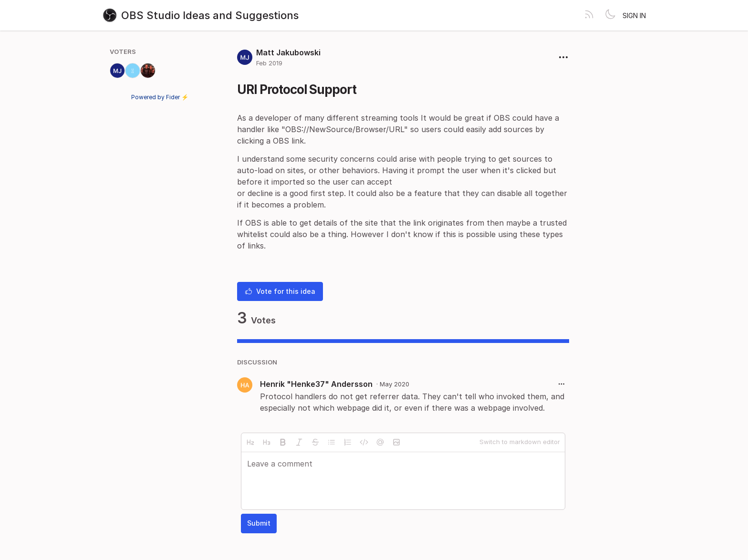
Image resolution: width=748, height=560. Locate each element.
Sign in (634, 16)
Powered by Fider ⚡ (160, 97)
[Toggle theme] (610, 15)
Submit (259, 523)
